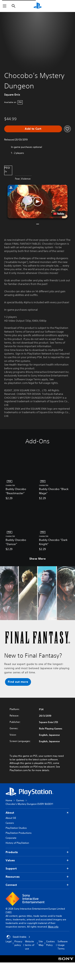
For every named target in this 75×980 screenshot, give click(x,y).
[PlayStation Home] (38, 6)
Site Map (41, 943)
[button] (38, 202)
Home (9, 800)
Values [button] (37, 860)
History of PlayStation (17, 843)
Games (20, 800)
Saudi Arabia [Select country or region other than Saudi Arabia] (18, 937)
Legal (9, 941)
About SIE (11, 818)
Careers (10, 823)
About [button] (37, 813)
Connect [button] (37, 885)
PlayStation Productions (19, 833)
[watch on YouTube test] (59, 214)
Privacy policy (18, 943)
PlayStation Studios (16, 828)
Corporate (11, 838)
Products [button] (37, 852)
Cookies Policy (50, 943)
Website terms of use (30, 945)
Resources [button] (37, 877)
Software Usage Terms (63, 945)
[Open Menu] (5, 6)
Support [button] (37, 869)
